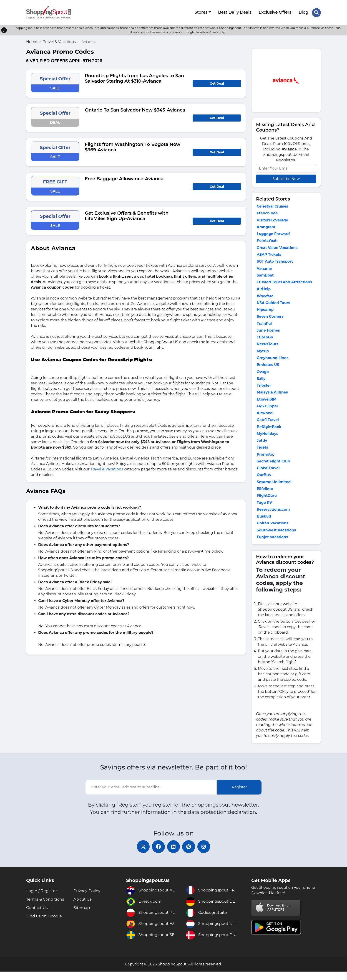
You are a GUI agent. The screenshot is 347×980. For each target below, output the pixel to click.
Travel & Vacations (59, 41)
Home (32, 41)
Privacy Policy (87, 899)
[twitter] (142, 855)
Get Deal (217, 83)
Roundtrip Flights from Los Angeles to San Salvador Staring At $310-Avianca (134, 78)
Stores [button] (201, 12)
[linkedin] (173, 855)
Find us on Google (45, 924)
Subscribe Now (286, 178)
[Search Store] (316, 12)
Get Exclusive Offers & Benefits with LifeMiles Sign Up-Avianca (127, 215)
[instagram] (205, 855)
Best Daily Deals (235, 12)
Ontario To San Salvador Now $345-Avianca (135, 109)
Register (240, 795)
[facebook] (158, 855)
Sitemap (82, 916)
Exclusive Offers (275, 12)
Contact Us (37, 916)
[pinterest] (189, 855)
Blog (303, 12)
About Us (83, 908)
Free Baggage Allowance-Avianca (124, 178)
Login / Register (42, 899)
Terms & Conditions (46, 908)
